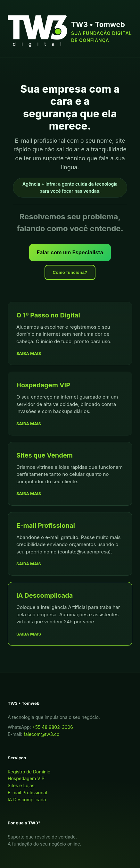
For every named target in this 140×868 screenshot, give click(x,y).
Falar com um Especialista (70, 252)
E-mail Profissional (27, 792)
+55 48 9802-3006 (53, 727)
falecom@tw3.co (42, 734)
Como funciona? (70, 272)
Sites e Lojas (21, 785)
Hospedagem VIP (26, 778)
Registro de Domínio (29, 772)
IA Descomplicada (27, 800)
